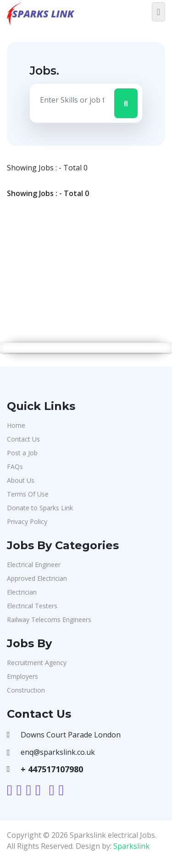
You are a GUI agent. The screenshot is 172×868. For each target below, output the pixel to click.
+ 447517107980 (52, 769)
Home (16, 425)
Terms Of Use (28, 494)
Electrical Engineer (34, 565)
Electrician (22, 592)
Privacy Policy (27, 521)
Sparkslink (131, 846)
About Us (21, 480)
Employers (22, 676)
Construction (26, 690)
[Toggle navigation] (158, 12)
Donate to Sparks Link (40, 508)
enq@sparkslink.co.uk (58, 752)
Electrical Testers (32, 606)
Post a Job (22, 453)
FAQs (15, 467)
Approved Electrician (37, 578)
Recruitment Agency (37, 663)
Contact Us (23, 439)
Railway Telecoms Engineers (49, 620)
